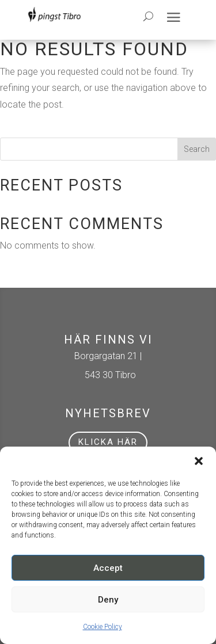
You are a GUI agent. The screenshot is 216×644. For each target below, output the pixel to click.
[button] (199, 461)
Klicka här (108, 442)
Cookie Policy (103, 627)
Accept (108, 568)
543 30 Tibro (108, 375)
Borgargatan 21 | (108, 356)
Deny (108, 600)
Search (197, 149)
